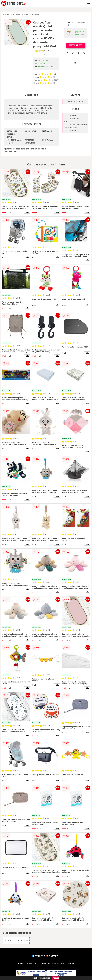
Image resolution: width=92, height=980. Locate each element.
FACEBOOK (39, 956)
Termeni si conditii (25, 964)
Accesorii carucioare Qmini (34, 14)
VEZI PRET (75, 45)
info (27, 212)
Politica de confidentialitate (47, 964)
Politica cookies (67, 964)
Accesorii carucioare (12, 14)
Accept (56, 978)
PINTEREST (52, 956)
